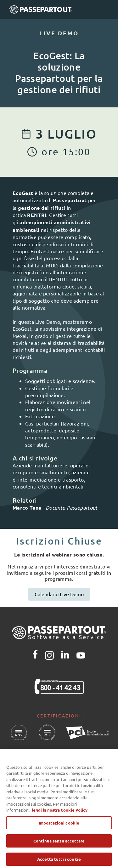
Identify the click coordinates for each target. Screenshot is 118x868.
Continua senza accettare (59, 845)
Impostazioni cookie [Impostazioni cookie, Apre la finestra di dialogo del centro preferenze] (59, 827)
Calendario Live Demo (59, 594)
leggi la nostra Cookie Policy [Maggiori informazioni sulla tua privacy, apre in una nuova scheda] (60, 814)
